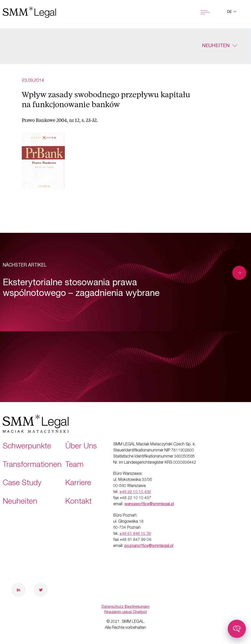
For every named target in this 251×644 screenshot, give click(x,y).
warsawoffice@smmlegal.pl (149, 504)
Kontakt (79, 502)
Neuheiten (216, 46)
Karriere (78, 484)
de (230, 12)
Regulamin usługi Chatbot (126, 612)
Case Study (22, 484)
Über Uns (81, 447)
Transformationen (32, 465)
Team (74, 465)
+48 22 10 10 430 (135, 492)
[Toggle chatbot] (237, 629)
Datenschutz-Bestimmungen (125, 607)
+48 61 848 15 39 (135, 534)
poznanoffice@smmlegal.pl (149, 546)
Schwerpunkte (27, 447)
